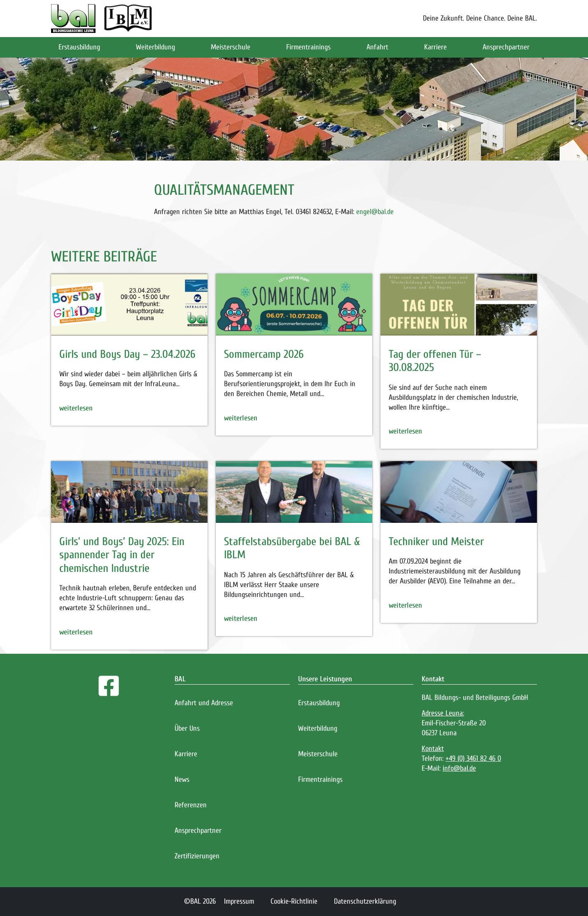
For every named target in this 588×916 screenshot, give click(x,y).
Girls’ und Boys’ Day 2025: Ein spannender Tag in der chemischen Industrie (122, 555)
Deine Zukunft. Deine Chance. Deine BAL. (480, 18)
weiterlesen (76, 408)
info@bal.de (459, 768)
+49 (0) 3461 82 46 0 (473, 759)
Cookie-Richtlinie (294, 901)
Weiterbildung (155, 47)
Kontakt (433, 679)
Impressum (239, 901)
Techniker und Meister (436, 542)
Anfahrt (377, 47)
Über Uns (187, 728)
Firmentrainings (308, 47)
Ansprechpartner (506, 47)
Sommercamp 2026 (264, 354)
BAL (180, 679)
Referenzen (191, 805)
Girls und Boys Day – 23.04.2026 (127, 354)
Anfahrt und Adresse (204, 703)
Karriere (435, 47)
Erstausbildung (79, 47)
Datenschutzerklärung (365, 901)
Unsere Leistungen (325, 679)
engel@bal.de (375, 212)
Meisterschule (231, 47)
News (182, 780)
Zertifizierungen (197, 856)
